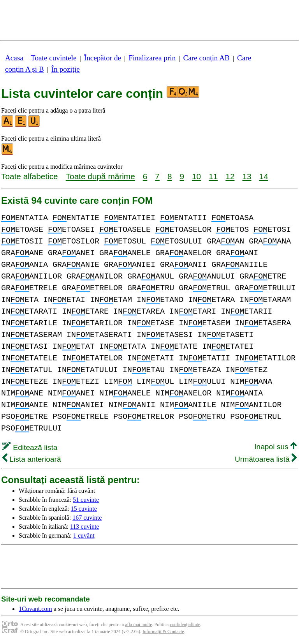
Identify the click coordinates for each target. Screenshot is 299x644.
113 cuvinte (85, 527)
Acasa (14, 58)
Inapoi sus (275, 447)
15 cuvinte (84, 509)
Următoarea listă (266, 459)
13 (247, 176)
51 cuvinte (86, 500)
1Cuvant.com (35, 609)
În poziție (66, 69)
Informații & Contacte (163, 632)
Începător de (103, 58)
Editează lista (30, 447)
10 (196, 176)
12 (230, 176)
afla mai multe (138, 625)
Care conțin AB (206, 58)
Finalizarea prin (152, 58)
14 (264, 176)
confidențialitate (185, 625)
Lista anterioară (32, 459)
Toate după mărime (100, 176)
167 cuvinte (87, 518)
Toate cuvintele (54, 58)
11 (213, 176)
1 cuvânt (84, 535)
